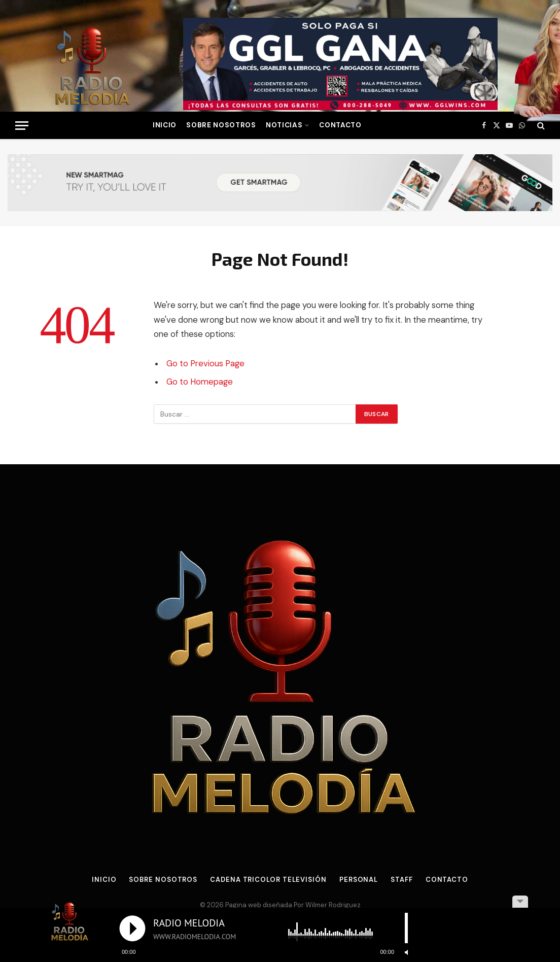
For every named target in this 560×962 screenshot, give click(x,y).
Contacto (340, 125)
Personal (359, 880)
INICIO (165, 125)
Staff (402, 880)
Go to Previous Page (205, 364)
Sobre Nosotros (221, 125)
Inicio (104, 880)
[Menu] (22, 126)
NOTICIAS (284, 125)
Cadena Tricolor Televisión (268, 880)
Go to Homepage (200, 382)
